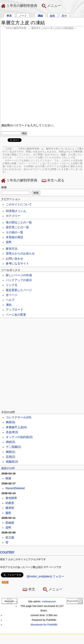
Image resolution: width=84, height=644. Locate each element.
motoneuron (49, 601)
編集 (52, 15)
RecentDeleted (15, 488)
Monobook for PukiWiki (44, 625)
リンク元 (12, 285)
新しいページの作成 (19, 275)
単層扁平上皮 (16, 427)
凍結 (40, 15)
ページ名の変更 (16, 315)
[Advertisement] (42, 76)
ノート (23, 15)
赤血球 (12, 432)
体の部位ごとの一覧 (19, 222)
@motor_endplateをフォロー (45, 576)
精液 (8, 478)
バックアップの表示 (19, 280)
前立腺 (10, 537)
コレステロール (18, 417)
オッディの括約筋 (19, 437)
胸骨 (10, 422)
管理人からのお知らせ (20, 253)
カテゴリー (13, 216)
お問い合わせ (14, 259)
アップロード (14, 310)
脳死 (8, 513)
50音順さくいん (16, 211)
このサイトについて (19, 204)
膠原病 (10, 508)
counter (7, 552)
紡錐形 (10, 503)
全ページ (12, 295)
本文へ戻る (53, 181)
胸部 (10, 452)
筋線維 (10, 523)
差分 (64, 15)
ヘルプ (10, 300)
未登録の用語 (14, 237)
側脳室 (12, 462)
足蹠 (10, 457)
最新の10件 (8, 468)
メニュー (51, 6)
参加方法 (12, 249)
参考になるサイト (17, 263)
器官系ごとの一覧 (17, 227)
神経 (10, 442)
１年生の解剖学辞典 (20, 6)
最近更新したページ (19, 290)
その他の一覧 (14, 232)
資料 (9, 242)
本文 (9, 15)
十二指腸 (13, 447)
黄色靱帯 (11, 498)
